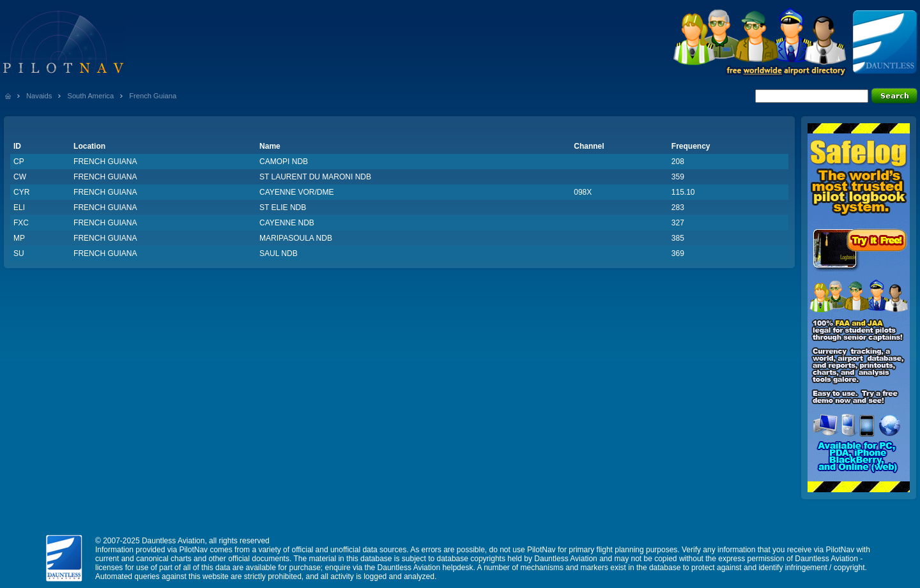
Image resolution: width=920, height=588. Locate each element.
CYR (21, 192)
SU (19, 253)
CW (20, 177)
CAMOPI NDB (284, 162)
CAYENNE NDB (287, 223)
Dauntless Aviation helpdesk (425, 568)
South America (90, 96)
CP (19, 162)
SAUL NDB (279, 253)
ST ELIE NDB (283, 207)
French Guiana (153, 96)
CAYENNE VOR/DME (296, 192)
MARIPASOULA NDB (296, 238)
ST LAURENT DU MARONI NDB (315, 177)
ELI (19, 207)
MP (19, 238)
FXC (21, 223)
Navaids (39, 96)
